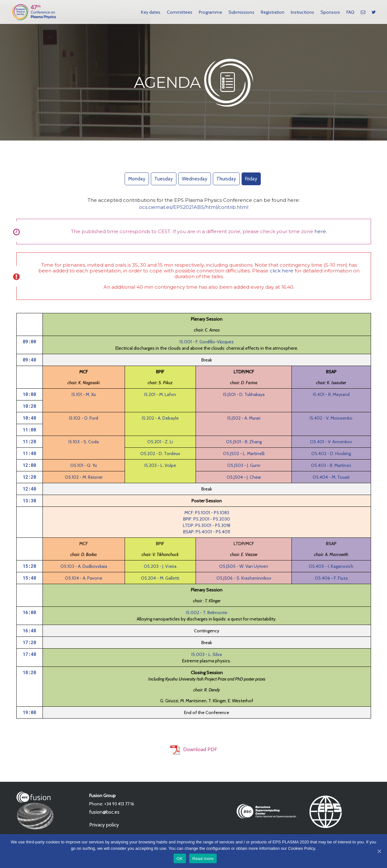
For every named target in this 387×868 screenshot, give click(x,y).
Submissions (241, 12)
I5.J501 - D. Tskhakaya (244, 394)
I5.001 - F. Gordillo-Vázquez (207, 342)
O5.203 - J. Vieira (160, 566)
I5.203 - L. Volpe (160, 465)
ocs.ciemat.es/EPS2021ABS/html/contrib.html (194, 207)
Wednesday (195, 179)
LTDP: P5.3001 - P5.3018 (207, 525)
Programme (210, 12)
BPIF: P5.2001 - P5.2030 (207, 519)
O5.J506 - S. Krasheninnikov (244, 578)
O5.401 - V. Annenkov (331, 442)
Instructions (302, 12)
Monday (137, 179)
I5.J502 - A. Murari (244, 418)
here (320, 231)
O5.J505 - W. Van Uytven (244, 566)
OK (180, 859)
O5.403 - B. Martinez (331, 465)
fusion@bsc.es (104, 812)
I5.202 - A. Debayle (160, 418)
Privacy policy (104, 825)
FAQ (350, 12)
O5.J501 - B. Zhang (244, 442)
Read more (203, 859)
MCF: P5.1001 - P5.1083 (207, 513)
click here (282, 271)
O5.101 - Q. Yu (84, 465)
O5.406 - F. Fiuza (331, 578)
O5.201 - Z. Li (160, 442)
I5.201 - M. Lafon (160, 394)
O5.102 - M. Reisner (84, 477)
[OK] (379, 851)
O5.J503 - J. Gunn (244, 465)
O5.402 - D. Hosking (331, 453)
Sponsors (330, 12)
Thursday (226, 179)
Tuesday (164, 179)
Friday (251, 179)
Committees (180, 12)
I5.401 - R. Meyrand (331, 394)
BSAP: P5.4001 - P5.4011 (207, 532)
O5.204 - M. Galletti (160, 578)
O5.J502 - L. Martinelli (244, 453)
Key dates (151, 12)
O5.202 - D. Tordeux (160, 453)
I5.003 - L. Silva (207, 654)
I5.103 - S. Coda (84, 442)
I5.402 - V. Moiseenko (331, 418)
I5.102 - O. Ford (84, 418)
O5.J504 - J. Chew (244, 477)
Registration (273, 12)
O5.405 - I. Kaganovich (331, 566)
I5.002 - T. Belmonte (207, 613)
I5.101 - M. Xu (84, 394)
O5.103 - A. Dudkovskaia (84, 566)
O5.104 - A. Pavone (84, 578)
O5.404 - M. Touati (331, 477)
